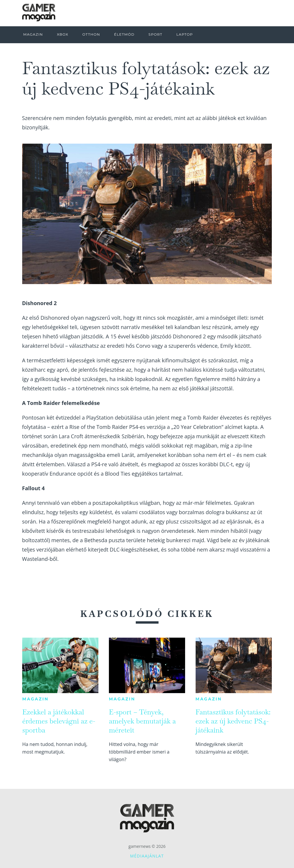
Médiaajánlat (147, 856)
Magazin (35, 699)
